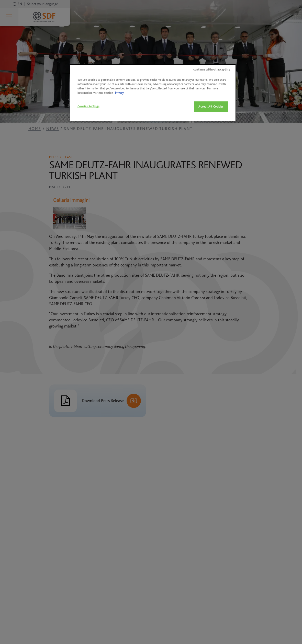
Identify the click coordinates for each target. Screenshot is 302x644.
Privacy (119, 93)
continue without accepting (212, 70)
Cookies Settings (88, 106)
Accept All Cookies (211, 107)
